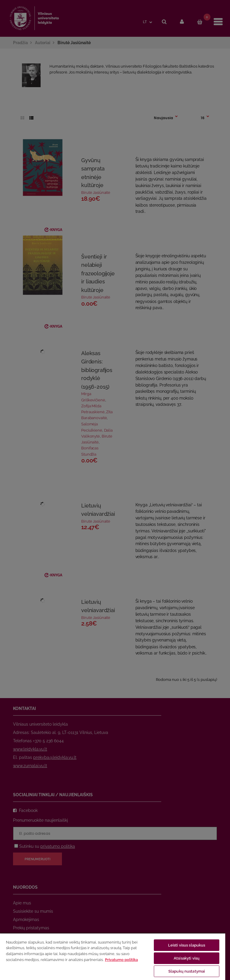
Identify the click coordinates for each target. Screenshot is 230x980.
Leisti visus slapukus (187, 945)
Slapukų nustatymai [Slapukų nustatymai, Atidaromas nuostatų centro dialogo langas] (187, 971)
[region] (113, 956)
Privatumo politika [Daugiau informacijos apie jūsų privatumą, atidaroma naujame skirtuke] (121, 960)
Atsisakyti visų (187, 958)
